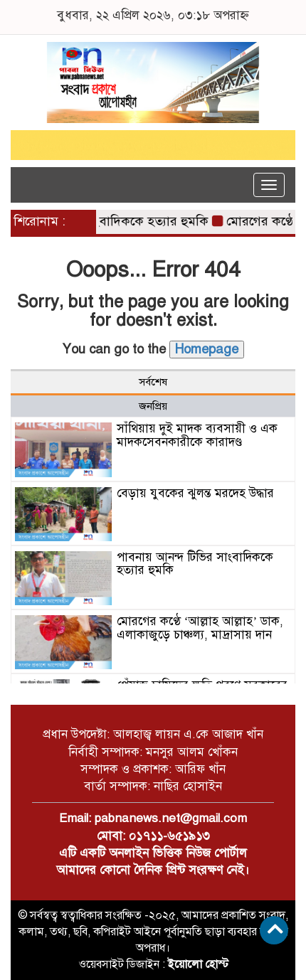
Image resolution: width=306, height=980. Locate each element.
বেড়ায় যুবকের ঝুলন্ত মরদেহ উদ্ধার (195, 493)
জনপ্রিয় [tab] (153, 406)
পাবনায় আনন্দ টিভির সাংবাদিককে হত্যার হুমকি (195, 564)
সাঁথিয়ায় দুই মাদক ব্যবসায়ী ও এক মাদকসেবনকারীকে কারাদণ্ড (197, 435)
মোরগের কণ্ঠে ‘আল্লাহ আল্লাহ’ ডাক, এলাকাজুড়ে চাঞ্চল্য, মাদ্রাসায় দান (200, 628)
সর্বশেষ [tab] (153, 382)
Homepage (207, 349)
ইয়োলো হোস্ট (198, 964)
